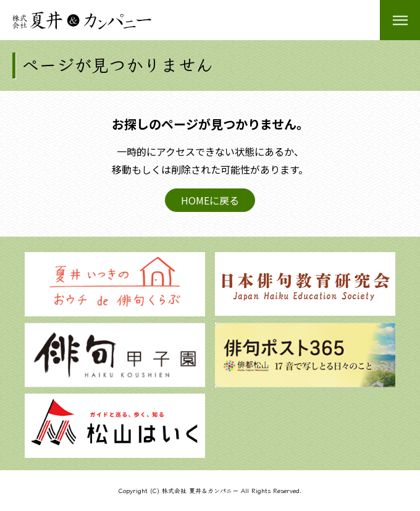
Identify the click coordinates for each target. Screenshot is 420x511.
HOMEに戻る (210, 200)
